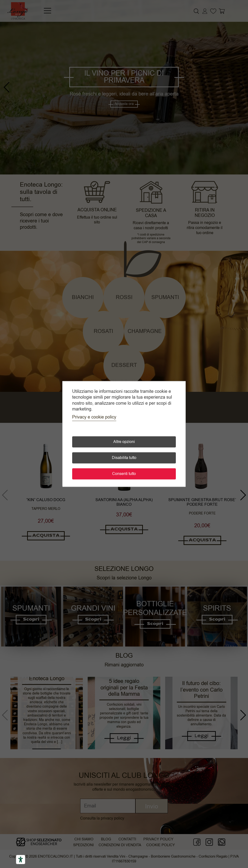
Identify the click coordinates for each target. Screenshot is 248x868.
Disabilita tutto (124, 458)
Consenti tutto (124, 474)
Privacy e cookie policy (94, 417)
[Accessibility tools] (21, 860)
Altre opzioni (124, 442)
